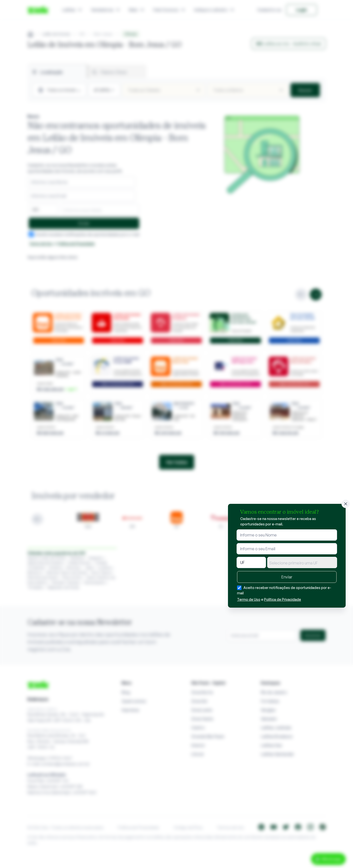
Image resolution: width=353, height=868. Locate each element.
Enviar (287, 577)
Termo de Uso (249, 599)
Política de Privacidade (283, 599)
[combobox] (302, 562)
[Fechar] (346, 504)
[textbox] (302, 563)
